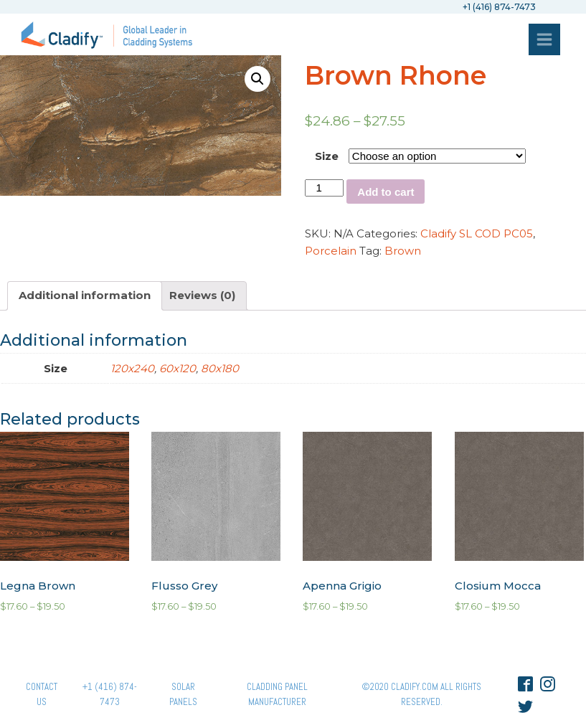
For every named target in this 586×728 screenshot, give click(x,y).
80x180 (220, 368)
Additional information (85, 295)
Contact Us (42, 694)
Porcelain (331, 251)
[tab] (85, 296)
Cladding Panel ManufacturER (277, 694)
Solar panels (183, 694)
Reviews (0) (202, 295)
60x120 (178, 368)
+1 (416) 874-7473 (110, 694)
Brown (403, 251)
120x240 (132, 368)
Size (327, 156)
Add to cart (386, 192)
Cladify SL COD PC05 (477, 233)
